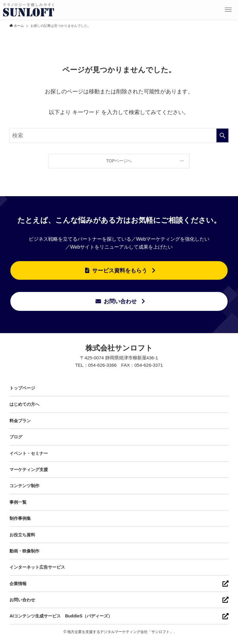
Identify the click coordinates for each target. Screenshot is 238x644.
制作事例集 (20, 518)
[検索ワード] (119, 135)
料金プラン (20, 421)
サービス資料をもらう (120, 271)
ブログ (16, 437)
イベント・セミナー (29, 453)
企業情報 (18, 584)
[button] (228, 10)
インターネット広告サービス (37, 567)
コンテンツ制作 (24, 486)
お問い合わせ (120, 301)
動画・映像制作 (24, 551)
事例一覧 (18, 502)
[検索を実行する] (222, 135)
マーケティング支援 (29, 470)
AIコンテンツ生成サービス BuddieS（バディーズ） (61, 616)
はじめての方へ (24, 404)
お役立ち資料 (22, 535)
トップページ (22, 388)
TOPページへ (119, 161)
